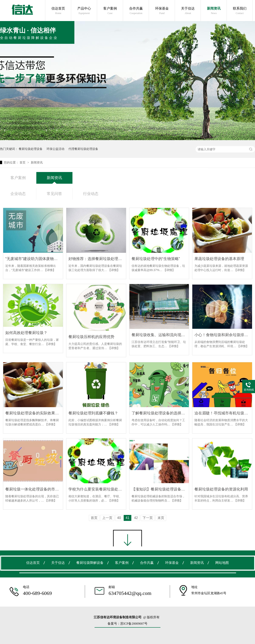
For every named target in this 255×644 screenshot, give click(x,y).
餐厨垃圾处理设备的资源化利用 (221, 489)
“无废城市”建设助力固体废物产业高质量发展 (33, 259)
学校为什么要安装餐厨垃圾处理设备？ (96, 489)
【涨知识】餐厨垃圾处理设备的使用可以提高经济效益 (159, 489)
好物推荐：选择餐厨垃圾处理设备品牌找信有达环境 (96, 259)
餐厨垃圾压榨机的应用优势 (91, 337)
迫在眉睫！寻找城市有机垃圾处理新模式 (222, 413)
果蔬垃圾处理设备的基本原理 (219, 259)
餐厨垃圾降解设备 (90, 563)
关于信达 (188, 11)
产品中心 (84, 11)
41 (127, 518)
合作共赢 (136, 11)
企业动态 (18, 194)
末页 (161, 518)
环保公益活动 (55, 149)
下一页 (148, 518)
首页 (23, 162)
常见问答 (54, 194)
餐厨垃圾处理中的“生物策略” (156, 259)
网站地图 (222, 563)
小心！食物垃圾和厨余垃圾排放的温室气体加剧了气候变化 (222, 335)
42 (136, 518)
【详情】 (50, 270)
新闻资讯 (214, 11)
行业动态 (91, 194)
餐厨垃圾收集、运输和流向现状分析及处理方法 (159, 335)
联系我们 (240, 11)
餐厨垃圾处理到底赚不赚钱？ (93, 413)
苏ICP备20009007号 (134, 624)
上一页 (107, 518)
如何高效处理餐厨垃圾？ (26, 333)
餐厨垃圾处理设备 (31, 149)
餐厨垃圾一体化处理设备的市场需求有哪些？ (33, 489)
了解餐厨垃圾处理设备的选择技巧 (159, 413)
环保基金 (162, 11)
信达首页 (58, 11)
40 (119, 518)
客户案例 (110, 11)
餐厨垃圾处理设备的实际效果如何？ (33, 413)
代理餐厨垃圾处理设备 (83, 149)
